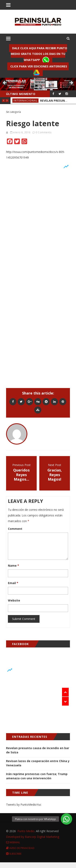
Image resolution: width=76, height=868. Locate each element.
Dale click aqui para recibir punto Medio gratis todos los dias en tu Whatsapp (39, 55)
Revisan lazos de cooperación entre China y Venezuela (38, 763)
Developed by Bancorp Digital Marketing (33, 837)
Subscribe (14, 854)
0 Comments (43, 132)
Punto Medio (26, 831)
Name (13, 566)
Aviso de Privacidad (20, 848)
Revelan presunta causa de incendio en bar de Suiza (38, 750)
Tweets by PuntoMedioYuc (24, 805)
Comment (15, 529)
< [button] (5, 83)
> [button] (71, 83)
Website (14, 600)
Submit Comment (24, 619)
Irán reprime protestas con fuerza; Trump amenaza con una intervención (37, 776)
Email (13, 583)
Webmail (13, 842)
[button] (66, 819)
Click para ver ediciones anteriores (40, 70)
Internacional (26, 101)
